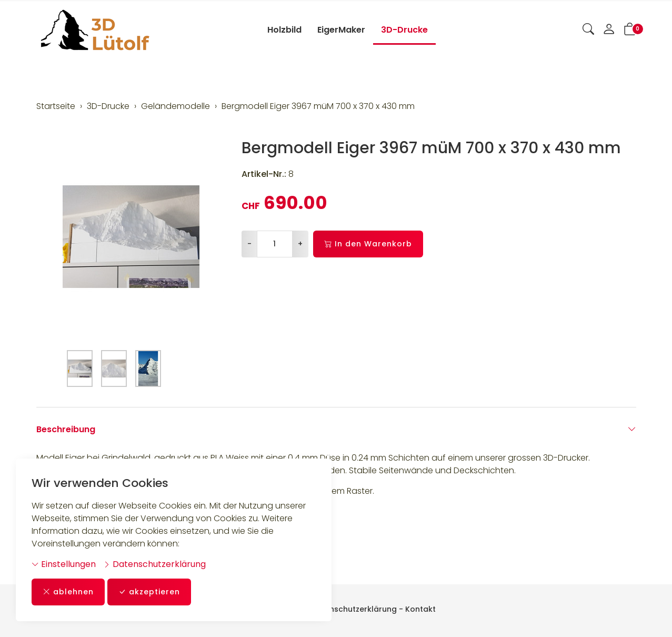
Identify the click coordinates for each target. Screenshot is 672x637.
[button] (588, 30)
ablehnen (68, 592)
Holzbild (284, 30)
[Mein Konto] (609, 30)
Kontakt (420, 609)
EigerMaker (341, 30)
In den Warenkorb (368, 244)
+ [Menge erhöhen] (300, 244)
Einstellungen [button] (64, 564)
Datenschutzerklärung (154, 564)
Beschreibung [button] (336, 430)
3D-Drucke (404, 30)
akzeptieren (149, 592)
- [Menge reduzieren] (249, 244)
